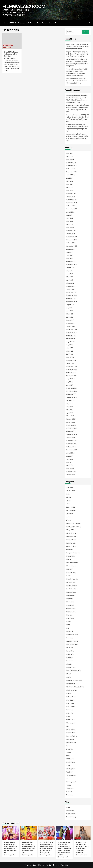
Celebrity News (71, 546)
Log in (68, 807)
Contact (45, 23)
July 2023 (69, 252)
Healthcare (70, 615)
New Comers (70, 706)
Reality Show (70, 739)
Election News (71, 566)
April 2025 (70, 187)
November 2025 (72, 166)
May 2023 (70, 258)
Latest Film (70, 648)
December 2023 (71, 237)
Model (68, 674)
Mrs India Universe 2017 (74, 680)
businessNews (71, 543)
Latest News (70, 654)
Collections (7, 48)
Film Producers (71, 592)
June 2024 (70, 218)
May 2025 (70, 184)
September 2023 (72, 246)
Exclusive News (71, 582)
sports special (71, 769)
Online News (70, 720)
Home (6, 23)
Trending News (71, 775)
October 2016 (71, 447)
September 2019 (72, 376)
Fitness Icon (70, 602)
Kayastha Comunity (72, 641)
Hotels (69, 621)
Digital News (70, 556)
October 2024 (71, 206)
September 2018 (72, 397)
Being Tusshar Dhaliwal (74, 527)
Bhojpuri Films (71, 530)
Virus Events (70, 788)
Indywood (70, 631)
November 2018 (72, 391)
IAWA (68, 625)
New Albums (70, 700)
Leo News (69, 661)
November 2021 (72, 295)
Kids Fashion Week (72, 644)
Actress (69, 500)
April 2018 (70, 413)
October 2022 (71, 261)
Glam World (70, 605)
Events (68, 576)
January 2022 (71, 289)
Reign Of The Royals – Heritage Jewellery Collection (11, 54)
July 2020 (69, 345)
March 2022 (70, 283)
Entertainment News (34, 23)
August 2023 (70, 249)
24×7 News (70, 487)
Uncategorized (71, 782)
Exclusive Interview (72, 579)
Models (69, 677)
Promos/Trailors (72, 736)
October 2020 (71, 336)
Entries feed (70, 811)
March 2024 (70, 227)
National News (71, 697)
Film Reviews (70, 595)
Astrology (70, 514)
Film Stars (69, 599)
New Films (70, 713)
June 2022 (70, 274)
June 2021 (70, 311)
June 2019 (70, 385)
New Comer (70, 703)
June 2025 (70, 181)
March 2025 (70, 190)
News (68, 716)
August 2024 (70, 212)
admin (14, 58)
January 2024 (71, 234)
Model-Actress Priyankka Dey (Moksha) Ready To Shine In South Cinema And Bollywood (77, 81)
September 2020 (72, 339)
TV (67, 778)
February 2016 (71, 471)
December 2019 (71, 366)
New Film (69, 710)
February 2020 (71, 360)
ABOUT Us (13, 23)
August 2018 (70, 400)
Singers (69, 752)
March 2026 (70, 159)
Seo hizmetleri (71, 124)
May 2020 (70, 351)
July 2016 (69, 456)
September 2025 (72, 172)
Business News (8, 45)
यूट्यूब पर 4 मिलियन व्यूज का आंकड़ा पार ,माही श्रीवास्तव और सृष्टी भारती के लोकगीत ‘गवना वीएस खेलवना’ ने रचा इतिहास (77, 54)
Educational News (72, 563)
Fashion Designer (72, 585)
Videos (69, 785)
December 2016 (71, 441)
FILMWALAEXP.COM (24, 6)
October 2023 (71, 243)
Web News (70, 792)
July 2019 (69, 382)
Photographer (71, 723)
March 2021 (70, 320)
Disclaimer (21, 23)
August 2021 (70, 305)
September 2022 (72, 264)
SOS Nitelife (70, 759)
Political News (71, 729)
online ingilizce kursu (73, 105)
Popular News (71, 733)
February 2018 (71, 419)
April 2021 (70, 317)
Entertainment (71, 572)
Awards (69, 520)
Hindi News (70, 618)
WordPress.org (71, 817)
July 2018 (69, 403)
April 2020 (70, 354)
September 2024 (72, 209)
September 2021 (72, 302)
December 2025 (71, 163)
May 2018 (70, 410)
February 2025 (71, 193)
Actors (69, 497)
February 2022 (71, 286)
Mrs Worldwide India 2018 (75, 687)
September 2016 (72, 450)
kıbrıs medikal (71, 134)
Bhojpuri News (71, 533)
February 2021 (71, 323)
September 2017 (72, 434)
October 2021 (71, 298)
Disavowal (52, 23)
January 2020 (71, 363)
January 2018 (71, 422)
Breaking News (71, 536)
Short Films (70, 749)
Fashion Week (71, 589)
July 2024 (69, 215)
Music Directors (71, 690)
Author (69, 517)
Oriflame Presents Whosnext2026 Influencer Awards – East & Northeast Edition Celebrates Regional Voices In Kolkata (77, 72)
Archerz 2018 (71, 507)
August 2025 (70, 175)
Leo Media (70, 657)
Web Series (70, 795)
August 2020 (70, 342)
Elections (69, 569)
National (69, 693)
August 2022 (70, 268)
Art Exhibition (71, 510)
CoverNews (53, 865)
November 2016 (72, 444)
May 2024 (70, 221)
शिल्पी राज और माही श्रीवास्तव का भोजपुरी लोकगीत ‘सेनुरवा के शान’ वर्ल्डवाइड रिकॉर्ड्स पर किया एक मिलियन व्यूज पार (78, 47)
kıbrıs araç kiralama (73, 96)
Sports (68, 765)
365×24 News (71, 491)
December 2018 (71, 388)
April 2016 (70, 465)
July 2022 (69, 271)
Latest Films (70, 651)
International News (72, 635)
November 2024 (72, 203)
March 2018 (70, 416)
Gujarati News (71, 612)
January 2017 (71, 437)
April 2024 (70, 224)
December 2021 (71, 292)
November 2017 (72, 428)
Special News (71, 762)
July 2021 (69, 308)
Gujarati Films (71, 608)
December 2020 (71, 329)
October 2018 (71, 394)
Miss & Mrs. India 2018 (74, 671)
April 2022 (70, 280)
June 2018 (70, 407)
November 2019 (72, 369)
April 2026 (70, 156)
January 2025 (71, 196)
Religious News (71, 742)
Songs (68, 756)
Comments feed (71, 814)
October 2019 (71, 373)
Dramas (69, 559)
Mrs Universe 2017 (72, 684)
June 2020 (70, 348)
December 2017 (71, 425)
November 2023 (72, 240)
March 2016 (70, 468)
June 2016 (70, 459)
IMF (68, 628)
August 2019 (70, 379)
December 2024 (71, 200)
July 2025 (69, 178)
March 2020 (70, 357)
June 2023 (70, 255)
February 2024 (71, 230)
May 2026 (70, 153)
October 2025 (71, 169)
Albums (69, 504)
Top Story (69, 772)
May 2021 (70, 314)
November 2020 (72, 332)
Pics (68, 726)
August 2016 (70, 453)
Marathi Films (71, 667)
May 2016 (70, 462)
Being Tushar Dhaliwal (73, 523)
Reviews (69, 746)
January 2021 (71, 326)
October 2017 (71, 431)
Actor (68, 494)
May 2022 (70, 277)
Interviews (70, 638)
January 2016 (71, 475)
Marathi (69, 664)
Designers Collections (73, 553)
